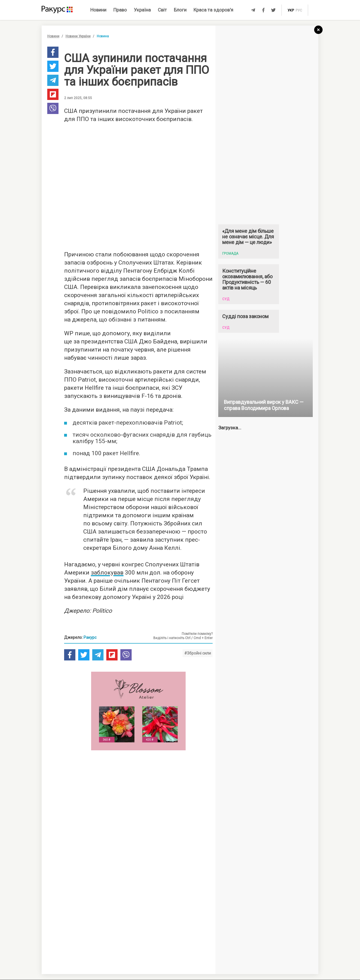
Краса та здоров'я (213, 10)
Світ (162, 10)
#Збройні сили (198, 653)
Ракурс (90, 637)
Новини (98, 10)
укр (291, 10)
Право (120, 10)
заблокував (107, 573)
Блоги (180, 10)
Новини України (78, 36)
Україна (142, 10)
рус (299, 10)
